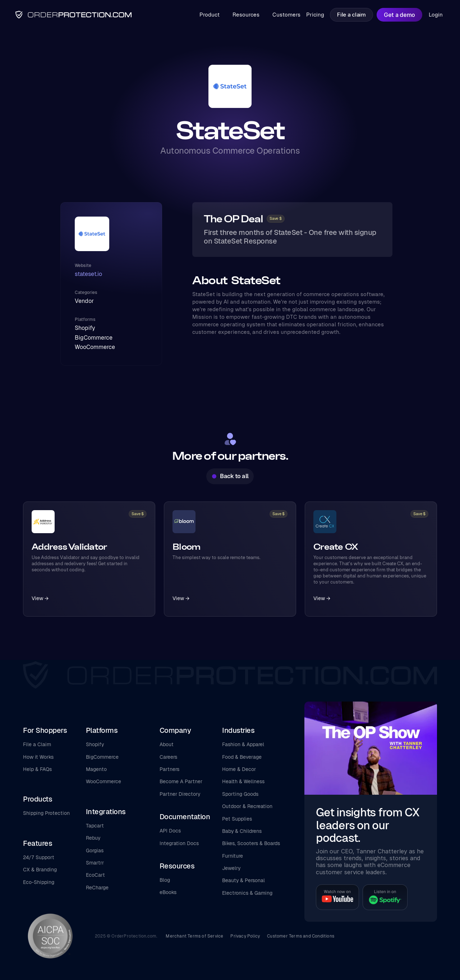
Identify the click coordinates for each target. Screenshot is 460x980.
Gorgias (95, 850)
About (167, 744)
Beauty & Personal (243, 880)
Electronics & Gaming (247, 893)
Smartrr (95, 863)
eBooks (168, 892)
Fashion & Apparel (243, 744)
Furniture (233, 856)
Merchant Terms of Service (194, 936)
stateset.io (88, 274)
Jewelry (231, 868)
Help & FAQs (37, 769)
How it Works (38, 757)
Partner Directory (180, 794)
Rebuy (93, 838)
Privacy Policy (245, 936)
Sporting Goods (240, 794)
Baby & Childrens (242, 831)
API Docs (170, 831)
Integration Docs (179, 843)
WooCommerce (103, 781)
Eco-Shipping (39, 882)
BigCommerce (102, 757)
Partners (169, 769)
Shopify (95, 744)
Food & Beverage (242, 757)
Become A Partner (181, 781)
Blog (165, 880)
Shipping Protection (46, 813)
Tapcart (95, 826)
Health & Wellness (243, 781)
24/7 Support (39, 857)
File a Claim (37, 744)
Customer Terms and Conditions (301, 936)
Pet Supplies (237, 819)
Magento (96, 769)
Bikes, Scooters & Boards (251, 843)
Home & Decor (239, 769)
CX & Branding (40, 870)
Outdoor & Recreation (247, 806)
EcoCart (95, 875)
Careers (168, 757)
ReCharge (97, 888)
